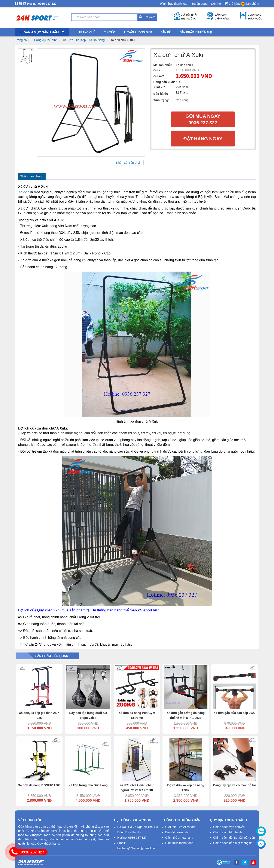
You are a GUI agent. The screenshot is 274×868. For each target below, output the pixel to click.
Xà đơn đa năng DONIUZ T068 (39, 785)
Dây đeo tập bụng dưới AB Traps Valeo (88, 715)
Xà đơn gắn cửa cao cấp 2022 (235, 713)
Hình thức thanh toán (174, 4)
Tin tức (110, 32)
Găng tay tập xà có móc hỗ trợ (235, 785)
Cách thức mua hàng (179, 838)
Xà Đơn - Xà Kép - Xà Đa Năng (84, 40)
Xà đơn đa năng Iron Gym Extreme (137, 715)
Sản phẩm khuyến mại (196, 32)
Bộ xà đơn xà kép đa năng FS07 (186, 788)
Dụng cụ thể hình (46, 40)
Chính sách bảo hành (227, 832)
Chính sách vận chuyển (229, 827)
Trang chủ (22, 40)
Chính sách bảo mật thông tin (233, 843)
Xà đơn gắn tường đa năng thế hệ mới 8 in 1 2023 (186, 715)
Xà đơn (24, 192)
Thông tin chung (32, 176)
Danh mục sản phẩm (42, 32)
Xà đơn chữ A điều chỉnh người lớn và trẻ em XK (137, 788)
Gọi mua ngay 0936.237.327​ (203, 119)
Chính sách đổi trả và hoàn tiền (234, 838)
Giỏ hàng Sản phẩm (242, 3)
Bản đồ (166, 32)
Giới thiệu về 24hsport (180, 827)
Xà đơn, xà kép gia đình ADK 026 (39, 715)
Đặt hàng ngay (203, 139)
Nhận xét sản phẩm (129, 163)
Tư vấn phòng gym (138, 32)
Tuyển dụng (200, 4)
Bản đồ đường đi (176, 832)
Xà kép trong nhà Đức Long (88, 785)
